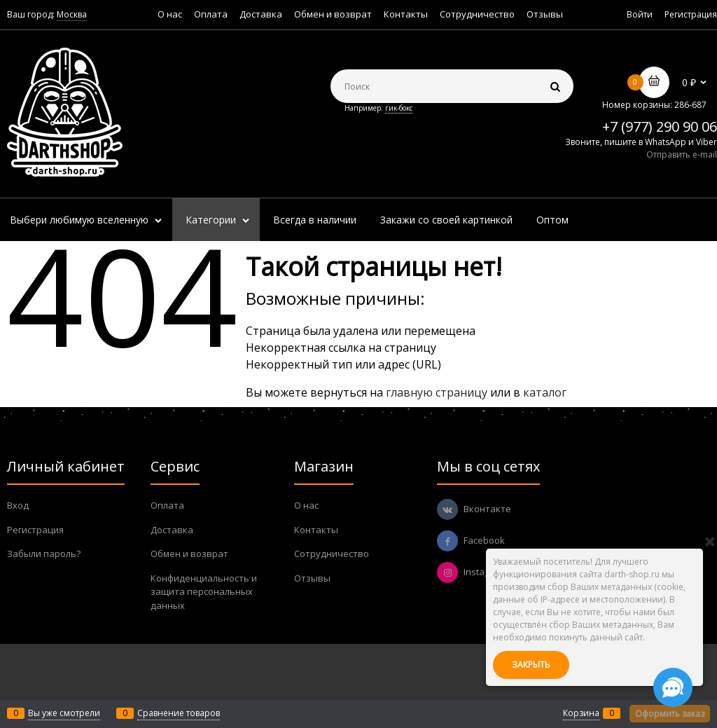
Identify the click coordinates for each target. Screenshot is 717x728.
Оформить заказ (670, 714)
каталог (545, 392)
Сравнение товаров (179, 713)
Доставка (261, 14)
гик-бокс (399, 108)
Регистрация (691, 14)
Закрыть (531, 665)
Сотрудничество (477, 14)
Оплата (211, 14)
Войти (640, 14)
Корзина (581, 713)
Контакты (406, 14)
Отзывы (545, 14)
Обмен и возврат (333, 14)
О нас (170, 14)
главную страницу (437, 392)
